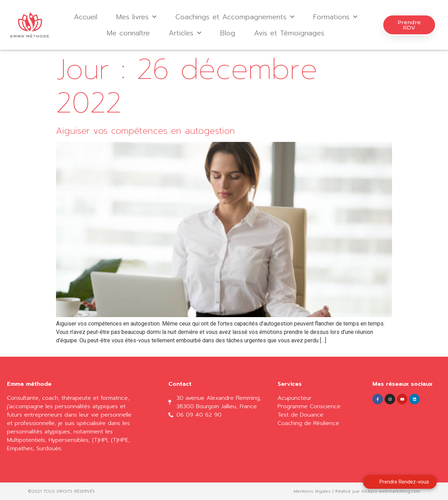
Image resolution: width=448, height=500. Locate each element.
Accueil (86, 17)
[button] (409, 25)
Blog (228, 33)
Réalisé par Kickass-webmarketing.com (378, 491)
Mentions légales (312, 491)
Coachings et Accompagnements (235, 17)
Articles (185, 33)
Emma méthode (29, 384)
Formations (335, 17)
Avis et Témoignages (289, 33)
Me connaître (128, 33)
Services (290, 384)
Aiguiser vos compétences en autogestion (145, 131)
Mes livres (136, 17)
